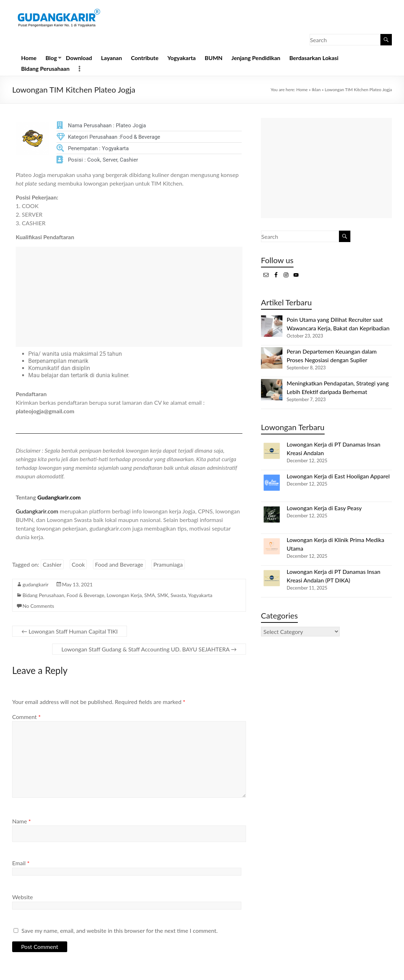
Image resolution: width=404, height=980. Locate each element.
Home (29, 58)
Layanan (111, 58)
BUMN (213, 58)
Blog (51, 58)
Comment (26, 717)
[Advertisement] (129, 297)
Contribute (145, 58)
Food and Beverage (119, 564)
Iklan (316, 90)
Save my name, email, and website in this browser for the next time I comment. (120, 930)
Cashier (52, 564)
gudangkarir (36, 584)
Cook (78, 564)
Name (21, 821)
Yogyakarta (181, 58)
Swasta (178, 595)
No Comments (38, 606)
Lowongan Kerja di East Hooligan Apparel (338, 476)
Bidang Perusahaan (45, 68)
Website (23, 897)
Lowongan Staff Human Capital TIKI (70, 631)
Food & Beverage (85, 595)
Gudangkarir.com (59, 497)
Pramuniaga (168, 564)
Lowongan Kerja (124, 595)
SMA (149, 595)
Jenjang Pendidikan (256, 58)
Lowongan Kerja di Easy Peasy (324, 508)
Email (21, 863)
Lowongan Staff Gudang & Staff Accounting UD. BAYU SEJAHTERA (149, 649)
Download (79, 58)
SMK (163, 595)
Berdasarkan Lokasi (314, 58)
